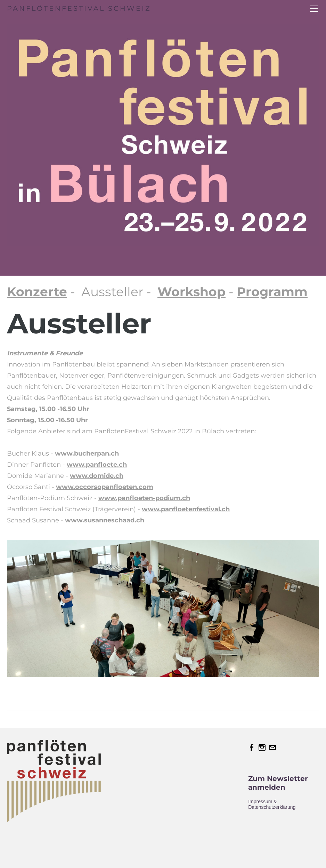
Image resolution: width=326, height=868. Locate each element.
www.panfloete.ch (97, 465)
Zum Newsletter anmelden (278, 783)
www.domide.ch (97, 476)
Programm (272, 292)
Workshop (191, 292)
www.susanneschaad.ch (105, 520)
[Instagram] (262, 748)
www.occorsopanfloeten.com (105, 487)
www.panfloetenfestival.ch (186, 509)
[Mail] (272, 748)
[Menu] (314, 9)
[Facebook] (252, 748)
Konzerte (37, 292)
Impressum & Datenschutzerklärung (272, 804)
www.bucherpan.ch (87, 453)
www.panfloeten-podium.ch (144, 498)
